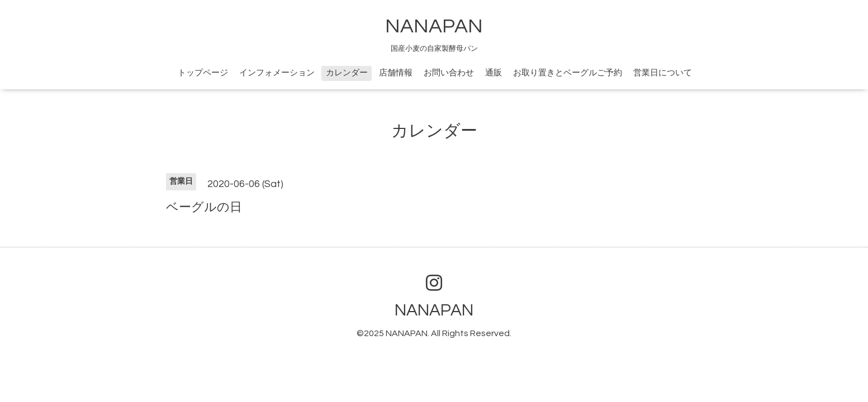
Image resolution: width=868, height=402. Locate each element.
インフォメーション (277, 73)
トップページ (203, 73)
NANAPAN (434, 26)
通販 (494, 73)
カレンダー (347, 73)
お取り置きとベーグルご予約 (568, 73)
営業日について (663, 73)
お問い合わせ (449, 73)
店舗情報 (396, 73)
